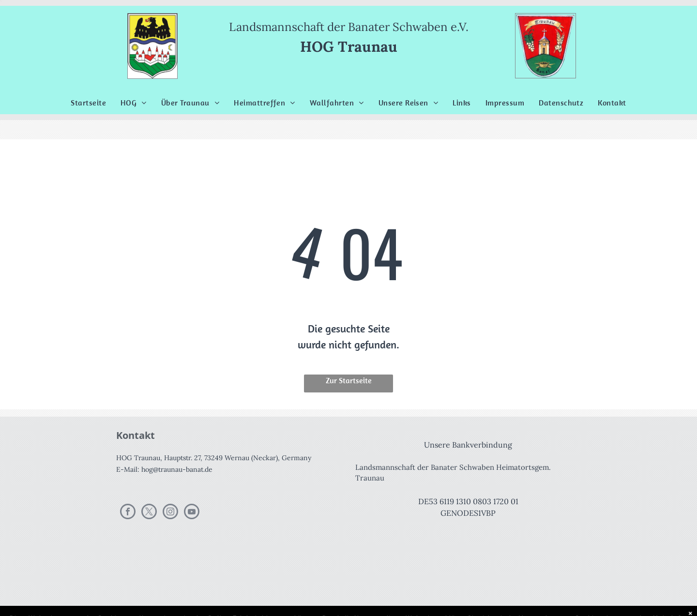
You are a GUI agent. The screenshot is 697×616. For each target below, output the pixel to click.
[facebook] (128, 513)
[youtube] (192, 513)
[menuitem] (88, 103)
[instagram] (170, 513)
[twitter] (149, 513)
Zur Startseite (349, 380)
